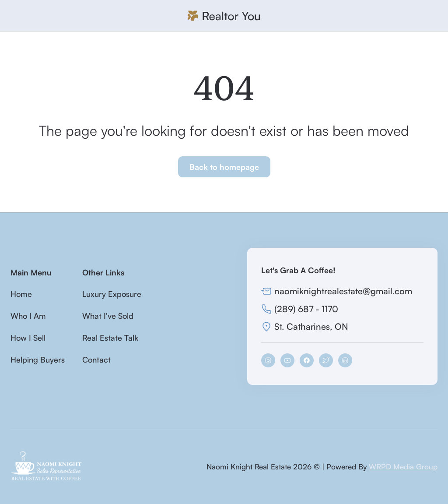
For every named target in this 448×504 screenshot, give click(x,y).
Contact (96, 359)
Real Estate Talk (110, 338)
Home (21, 294)
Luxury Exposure (112, 294)
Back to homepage (224, 167)
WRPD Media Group (403, 467)
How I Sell (28, 338)
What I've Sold (108, 316)
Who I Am (28, 316)
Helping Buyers (38, 359)
